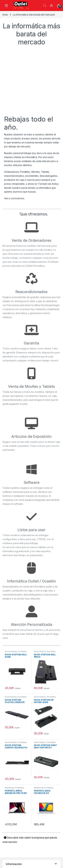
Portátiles (22, 651)
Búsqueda (45, 6)
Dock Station (11, 651)
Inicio (5, 15)
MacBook (9, 788)
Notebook (39, 788)
